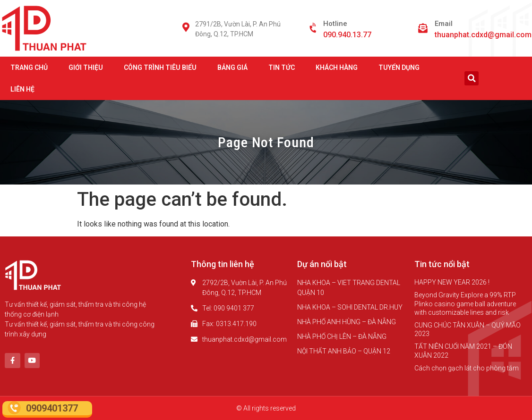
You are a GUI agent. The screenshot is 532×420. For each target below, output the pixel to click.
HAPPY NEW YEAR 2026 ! (452, 282)
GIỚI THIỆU (86, 67)
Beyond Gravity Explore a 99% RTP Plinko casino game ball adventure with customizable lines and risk (465, 303)
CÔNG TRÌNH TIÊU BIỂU (160, 67)
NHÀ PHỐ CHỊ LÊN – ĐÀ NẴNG (342, 336)
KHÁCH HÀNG (337, 67)
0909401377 (52, 408)
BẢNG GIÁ (232, 67)
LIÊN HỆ (22, 89)
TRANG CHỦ (29, 67)
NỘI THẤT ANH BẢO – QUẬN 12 (344, 351)
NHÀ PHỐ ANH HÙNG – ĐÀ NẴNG (347, 322)
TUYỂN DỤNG (399, 67)
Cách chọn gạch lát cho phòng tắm (467, 368)
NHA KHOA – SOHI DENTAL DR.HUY (350, 307)
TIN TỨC (282, 67)
